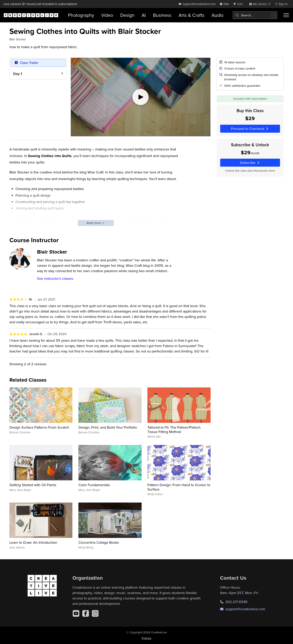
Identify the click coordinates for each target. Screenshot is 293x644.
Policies (146, 638)
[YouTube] (76, 613)
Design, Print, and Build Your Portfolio (108, 427)
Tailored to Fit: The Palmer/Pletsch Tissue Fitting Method (174, 429)
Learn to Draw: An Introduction (33, 542)
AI (144, 15)
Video (107, 15)
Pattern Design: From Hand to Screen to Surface (179, 487)
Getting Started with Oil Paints (33, 485)
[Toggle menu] (286, 15)
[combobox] (255, 15)
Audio (217, 15)
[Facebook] (86, 613)
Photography (81, 15)
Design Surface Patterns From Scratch (39, 427)
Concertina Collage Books (99, 542)
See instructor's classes (55, 278)
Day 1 (18, 73)
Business (162, 15)
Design (127, 15)
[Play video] (141, 97)
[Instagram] (95, 613)
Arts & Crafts (191, 15)
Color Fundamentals (94, 485)
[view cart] (239, 4)
